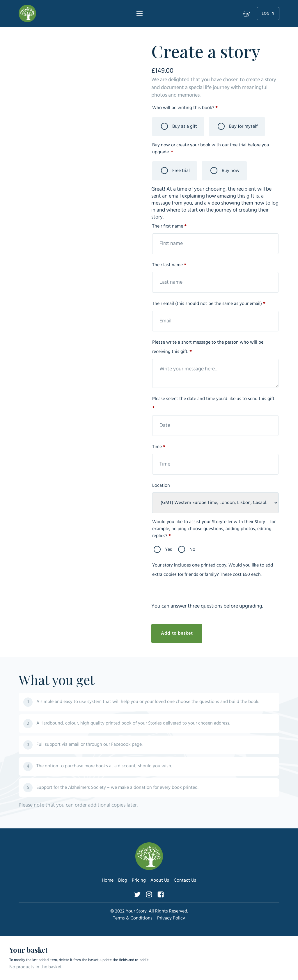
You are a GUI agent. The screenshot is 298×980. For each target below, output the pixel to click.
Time (159, 447)
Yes (163, 550)
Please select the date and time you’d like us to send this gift (213, 404)
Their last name (170, 265)
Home (108, 880)
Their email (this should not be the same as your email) (209, 304)
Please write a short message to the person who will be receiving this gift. (208, 347)
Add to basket (177, 633)
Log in (268, 14)
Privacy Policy (171, 918)
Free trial (175, 171)
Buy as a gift (179, 127)
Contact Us (185, 880)
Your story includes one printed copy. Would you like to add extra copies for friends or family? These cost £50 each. (213, 570)
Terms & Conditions (133, 918)
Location (162, 486)
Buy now (225, 171)
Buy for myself (238, 127)
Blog (123, 880)
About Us (160, 880)
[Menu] (139, 13)
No (187, 550)
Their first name (170, 226)
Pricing (139, 880)
